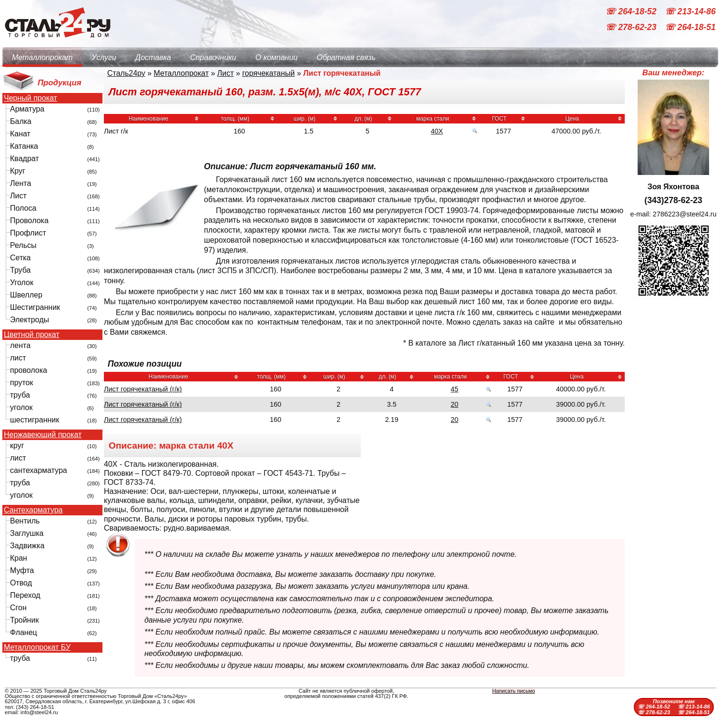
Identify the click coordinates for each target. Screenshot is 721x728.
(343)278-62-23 (673, 200)
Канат (20, 134)
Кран (19, 558)
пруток (21, 383)
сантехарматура (39, 470)
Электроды (30, 320)
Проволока (29, 220)
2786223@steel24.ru (685, 214)
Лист (18, 196)
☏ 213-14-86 (690, 11)
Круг (18, 171)
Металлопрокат (42, 57)
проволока (29, 370)
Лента (20, 183)
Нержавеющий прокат (43, 435)
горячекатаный (268, 73)
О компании (277, 57)
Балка (21, 121)
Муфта (22, 570)
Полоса (23, 208)
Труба (20, 270)
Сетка (20, 258)
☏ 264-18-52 (632, 11)
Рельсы (23, 245)
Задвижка (27, 546)
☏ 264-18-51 (690, 28)
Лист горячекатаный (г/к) (143, 389)
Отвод (21, 583)
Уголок (22, 282)
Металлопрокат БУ (37, 647)
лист (18, 358)
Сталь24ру (126, 73)
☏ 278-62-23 (632, 28)
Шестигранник (35, 307)
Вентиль (25, 521)
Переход (25, 595)
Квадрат (25, 159)
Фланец (24, 632)
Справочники (213, 57)
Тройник (24, 620)
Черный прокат (30, 98)
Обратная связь (346, 57)
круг (17, 446)
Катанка (24, 146)
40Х (437, 131)
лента (20, 345)
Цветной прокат (32, 335)
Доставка (153, 57)
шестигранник (35, 420)
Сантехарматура (33, 510)
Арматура (27, 109)
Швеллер (26, 295)
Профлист (28, 233)
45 (455, 389)
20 (455, 404)
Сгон (18, 608)
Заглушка (27, 533)
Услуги (104, 57)
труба (20, 395)
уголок (21, 407)
